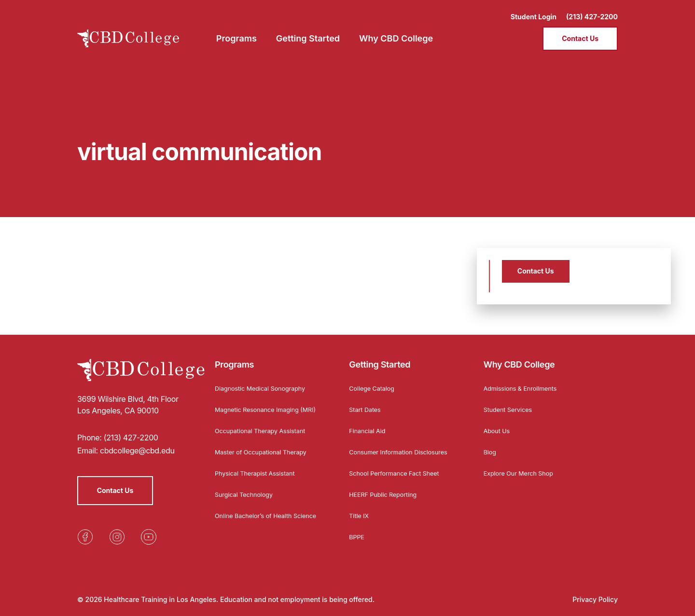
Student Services (511, 404)
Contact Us (580, 32)
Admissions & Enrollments (525, 382)
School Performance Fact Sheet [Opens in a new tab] (400, 475)
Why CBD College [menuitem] (396, 32)
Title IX (360, 518)
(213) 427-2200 (592, 10)
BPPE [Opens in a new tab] (357, 539)
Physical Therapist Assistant (260, 475)
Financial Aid (369, 425)
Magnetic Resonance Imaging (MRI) (262, 407)
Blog (491, 446)
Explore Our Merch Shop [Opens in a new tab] (523, 467)
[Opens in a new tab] (85, 532)
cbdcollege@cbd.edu (137, 445)
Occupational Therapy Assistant (266, 433)
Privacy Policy (595, 599)
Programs (234, 359)
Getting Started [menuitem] (308, 32)
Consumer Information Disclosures (385, 449)
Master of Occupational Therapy (266, 454)
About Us (498, 425)
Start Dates (367, 404)
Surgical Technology (247, 497)
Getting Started (380, 359)
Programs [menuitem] (236, 32)
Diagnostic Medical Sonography (265, 382)
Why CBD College (519, 359)
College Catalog (374, 382)
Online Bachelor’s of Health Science (258, 521)
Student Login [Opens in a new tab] (534, 10)
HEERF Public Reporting (387, 497)
